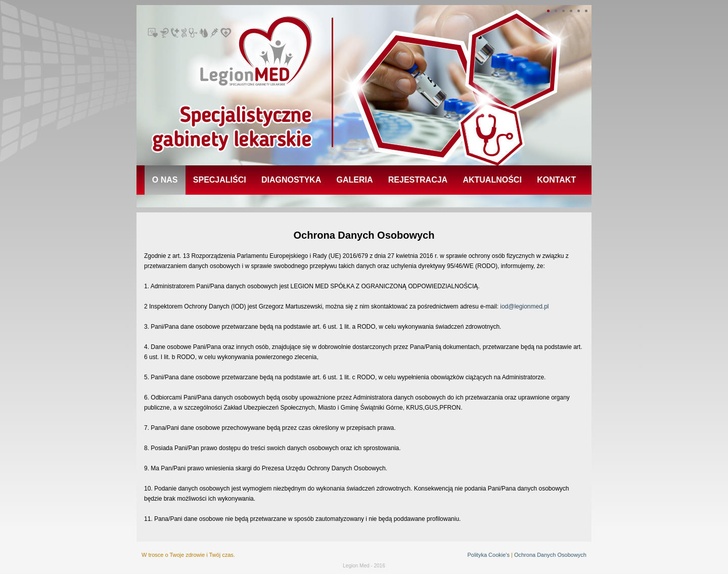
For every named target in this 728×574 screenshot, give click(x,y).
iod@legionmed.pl (524, 306)
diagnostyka (291, 180)
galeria (355, 180)
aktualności (492, 180)
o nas (165, 180)
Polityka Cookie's (489, 555)
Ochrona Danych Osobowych (550, 555)
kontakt (556, 180)
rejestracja (418, 180)
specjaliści (220, 180)
